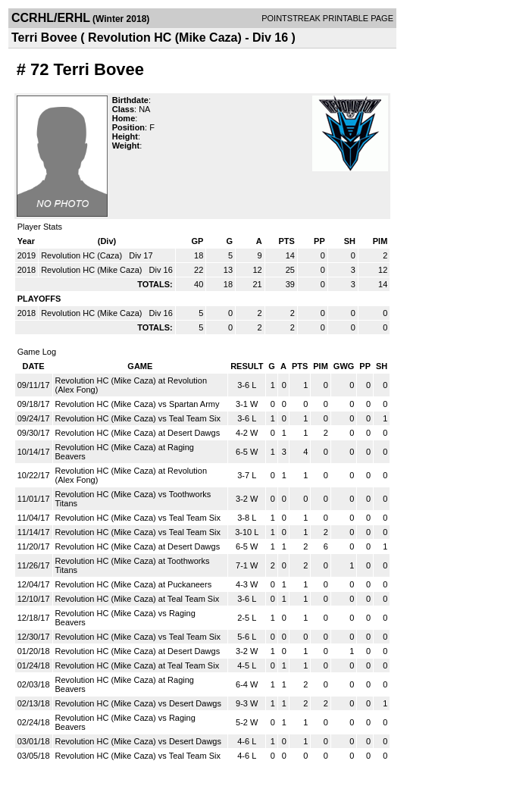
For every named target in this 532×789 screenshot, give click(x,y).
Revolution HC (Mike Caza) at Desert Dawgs (138, 433)
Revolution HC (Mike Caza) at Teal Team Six (138, 599)
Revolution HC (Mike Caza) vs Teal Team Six (138, 418)
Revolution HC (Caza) (83, 255)
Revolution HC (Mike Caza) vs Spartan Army (138, 404)
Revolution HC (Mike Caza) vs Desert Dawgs (138, 703)
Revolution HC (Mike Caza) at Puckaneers (134, 584)
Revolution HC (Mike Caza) (92, 270)
